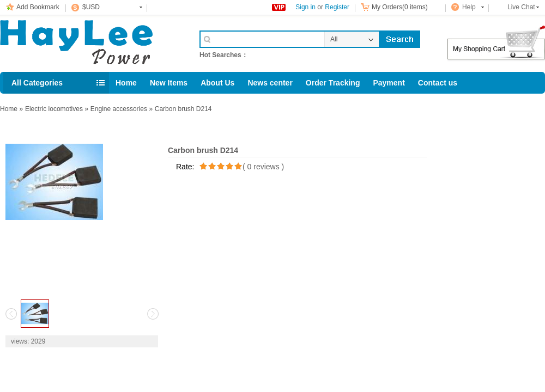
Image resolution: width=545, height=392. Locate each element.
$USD (91, 7)
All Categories (37, 83)
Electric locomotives (54, 109)
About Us (217, 83)
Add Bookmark (38, 7)
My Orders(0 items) (400, 7)
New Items (169, 83)
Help (469, 7)
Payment (389, 83)
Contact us (438, 83)
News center (270, 83)
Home (126, 83)
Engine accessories (119, 109)
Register (337, 7)
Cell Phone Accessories (88, 42)
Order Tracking (333, 83)
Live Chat (521, 7)
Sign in (305, 7)
